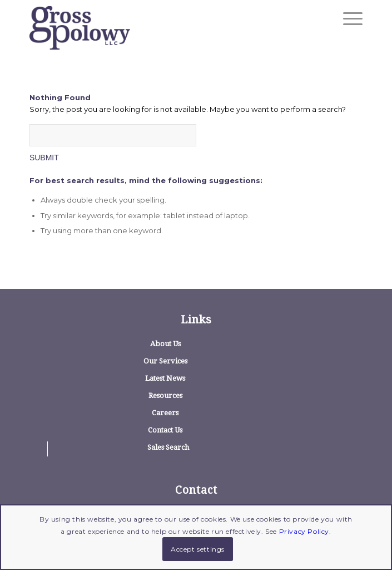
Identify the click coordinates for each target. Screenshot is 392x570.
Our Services (165, 361)
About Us (165, 344)
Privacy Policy (304, 531)
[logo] (163, 28)
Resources (165, 395)
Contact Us (165, 430)
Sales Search (168, 447)
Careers (165, 413)
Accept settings (198, 549)
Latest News (165, 378)
